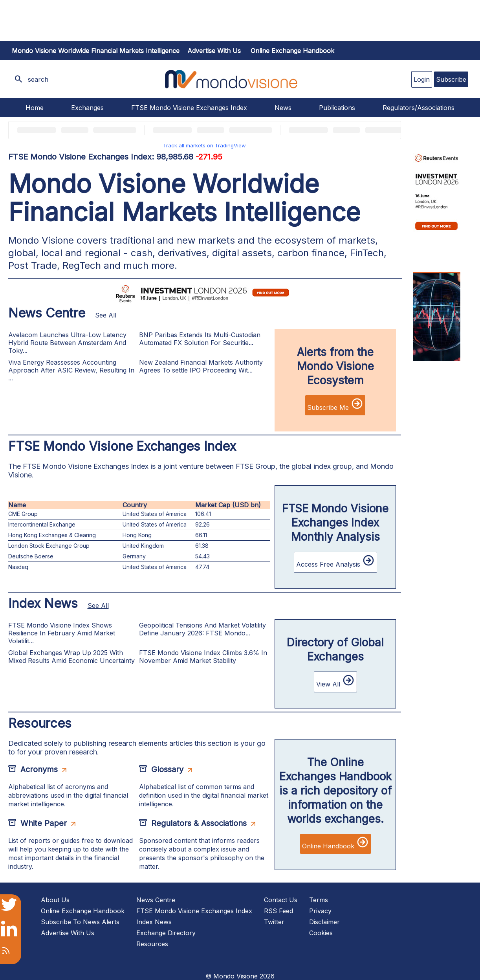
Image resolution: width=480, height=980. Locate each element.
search (38, 79)
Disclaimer (324, 922)
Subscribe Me (335, 404)
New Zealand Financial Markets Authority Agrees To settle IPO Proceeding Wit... (201, 366)
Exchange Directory (166, 933)
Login (422, 79)
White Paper (44, 823)
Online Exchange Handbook (292, 51)
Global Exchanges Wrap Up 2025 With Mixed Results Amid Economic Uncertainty (71, 657)
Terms (319, 900)
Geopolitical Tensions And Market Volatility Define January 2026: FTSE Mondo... (202, 629)
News (283, 108)
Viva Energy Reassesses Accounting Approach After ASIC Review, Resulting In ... (71, 370)
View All (335, 681)
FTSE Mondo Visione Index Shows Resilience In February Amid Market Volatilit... (62, 633)
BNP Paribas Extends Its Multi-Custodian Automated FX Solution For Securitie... (200, 339)
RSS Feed (278, 911)
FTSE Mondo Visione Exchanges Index (189, 108)
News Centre (156, 900)
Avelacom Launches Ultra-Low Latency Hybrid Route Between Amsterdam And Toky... (67, 343)
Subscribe (451, 79)
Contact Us (281, 900)
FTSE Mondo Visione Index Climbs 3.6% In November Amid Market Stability (203, 657)
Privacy (320, 911)
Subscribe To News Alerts (80, 922)
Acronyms (39, 769)
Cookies (321, 933)
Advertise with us (214, 51)
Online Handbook (335, 843)
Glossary (167, 769)
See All (106, 315)
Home (35, 108)
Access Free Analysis (335, 561)
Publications (337, 108)
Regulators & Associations (199, 823)
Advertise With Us (68, 933)
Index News (154, 922)
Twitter (274, 922)
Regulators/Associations (419, 108)
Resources (152, 944)
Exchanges (87, 108)
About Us (55, 900)
